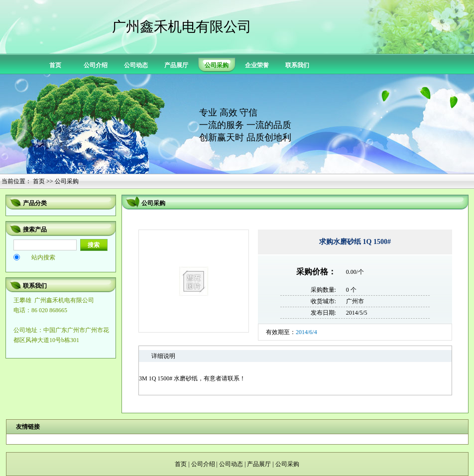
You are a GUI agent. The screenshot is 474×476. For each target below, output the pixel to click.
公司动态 (136, 65)
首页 (55, 65)
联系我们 (297, 65)
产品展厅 (176, 65)
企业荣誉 (257, 65)
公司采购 (287, 464)
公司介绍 (96, 65)
